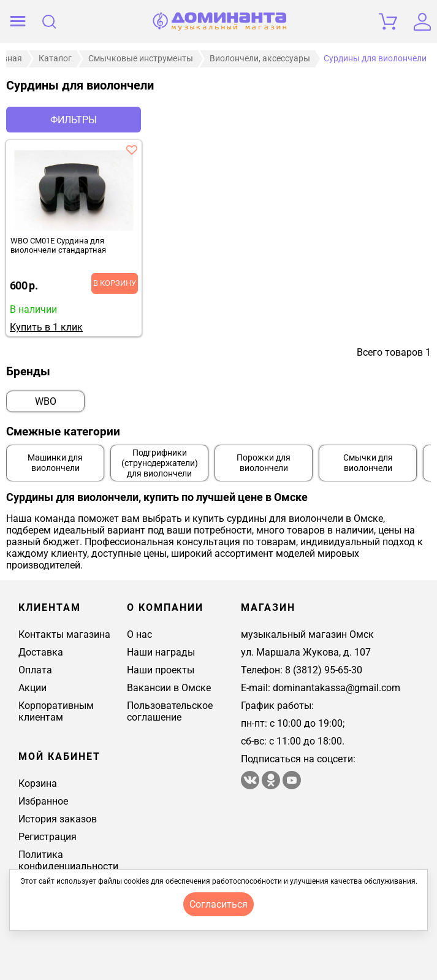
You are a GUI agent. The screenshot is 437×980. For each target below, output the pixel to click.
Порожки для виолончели (264, 463)
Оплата (35, 670)
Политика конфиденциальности (68, 860)
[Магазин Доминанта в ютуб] (292, 786)
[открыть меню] (18, 21)
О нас (139, 634)
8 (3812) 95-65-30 (324, 670)
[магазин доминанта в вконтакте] (251, 786)
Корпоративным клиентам (56, 711)
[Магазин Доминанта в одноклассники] (272, 786)
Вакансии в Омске (169, 688)
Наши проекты (161, 670)
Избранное (43, 801)
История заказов (58, 819)
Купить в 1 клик (46, 327)
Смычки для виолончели (368, 463)
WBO (46, 401)
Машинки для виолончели (55, 463)
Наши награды (161, 652)
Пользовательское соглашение (170, 711)
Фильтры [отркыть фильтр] (74, 120)
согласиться (218, 904)
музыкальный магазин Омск (307, 634)
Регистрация (47, 837)
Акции (32, 688)
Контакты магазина (64, 634)
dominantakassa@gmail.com (336, 688)
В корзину (115, 283)
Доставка (41, 652)
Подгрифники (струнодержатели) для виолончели (160, 463)
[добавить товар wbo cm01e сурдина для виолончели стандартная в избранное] (132, 150)
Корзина (38, 783)
